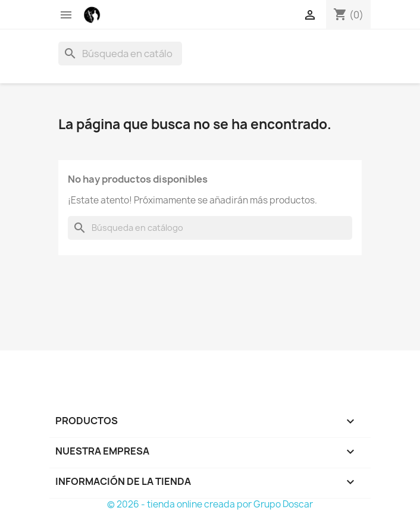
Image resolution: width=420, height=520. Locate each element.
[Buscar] (120, 54)
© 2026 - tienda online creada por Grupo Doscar (210, 504)
